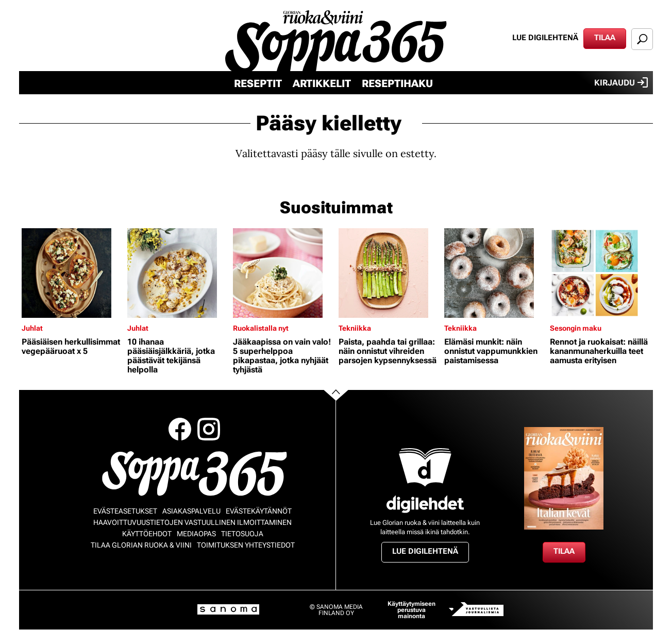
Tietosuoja (242, 534)
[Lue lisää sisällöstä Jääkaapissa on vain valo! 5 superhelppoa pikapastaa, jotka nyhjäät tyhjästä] (283, 273)
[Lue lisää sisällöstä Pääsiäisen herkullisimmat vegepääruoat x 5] (72, 273)
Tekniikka (355, 328)
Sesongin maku (576, 328)
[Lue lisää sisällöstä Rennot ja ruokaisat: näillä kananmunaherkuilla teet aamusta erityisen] (600, 273)
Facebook (180, 429)
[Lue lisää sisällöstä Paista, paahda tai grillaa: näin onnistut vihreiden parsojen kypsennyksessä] (389, 273)
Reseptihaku (397, 83)
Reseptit (258, 83)
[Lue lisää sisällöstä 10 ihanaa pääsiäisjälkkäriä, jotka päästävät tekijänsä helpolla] (178, 273)
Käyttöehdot (147, 534)
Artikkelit (322, 83)
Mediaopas (196, 534)
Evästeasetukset (125, 511)
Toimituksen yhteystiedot (246, 545)
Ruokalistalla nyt (261, 328)
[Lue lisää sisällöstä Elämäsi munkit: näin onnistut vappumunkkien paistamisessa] (494, 273)
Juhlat (32, 328)
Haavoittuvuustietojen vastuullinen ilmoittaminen (192, 522)
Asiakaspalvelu (191, 511)
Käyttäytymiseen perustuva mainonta (411, 610)
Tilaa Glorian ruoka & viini (141, 545)
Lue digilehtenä (545, 38)
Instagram (209, 429)
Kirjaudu (621, 82)
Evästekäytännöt (259, 511)
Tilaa (605, 38)
